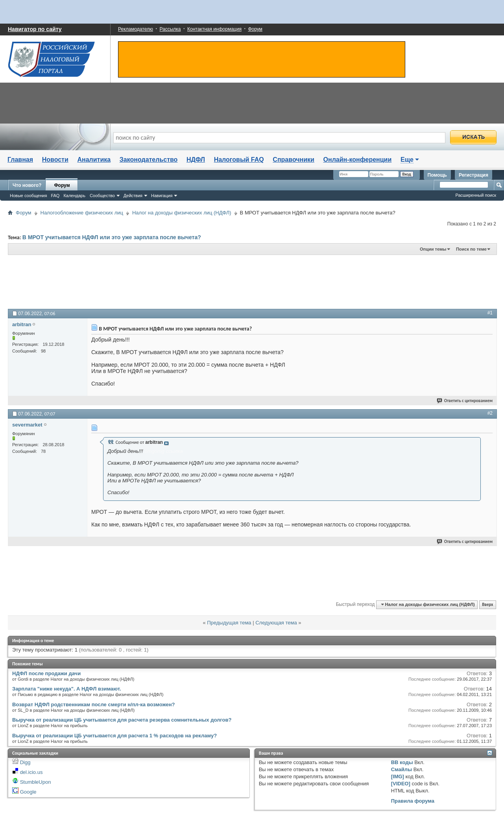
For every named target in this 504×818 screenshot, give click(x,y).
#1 (490, 313)
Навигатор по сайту (35, 29)
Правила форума (413, 801)
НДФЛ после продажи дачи (46, 673)
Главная (20, 160)
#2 (490, 413)
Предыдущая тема (229, 623)
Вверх (487, 605)
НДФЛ (196, 160)
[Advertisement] (201, 281)
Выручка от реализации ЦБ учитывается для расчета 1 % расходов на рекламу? (114, 736)
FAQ (55, 196)
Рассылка (170, 29)
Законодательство (149, 160)
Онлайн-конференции (358, 160)
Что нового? (27, 185)
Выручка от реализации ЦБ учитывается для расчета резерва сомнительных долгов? (122, 720)
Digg (25, 762)
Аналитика (94, 160)
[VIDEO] (401, 784)
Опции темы (433, 249)
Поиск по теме (471, 249)
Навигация (162, 196)
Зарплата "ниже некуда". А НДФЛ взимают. (67, 689)
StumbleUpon (36, 782)
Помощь (437, 175)
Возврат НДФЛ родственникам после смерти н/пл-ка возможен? (94, 704)
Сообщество (102, 196)
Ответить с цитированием (465, 401)
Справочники (294, 160)
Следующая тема (276, 623)
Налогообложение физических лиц (82, 213)
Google (28, 792)
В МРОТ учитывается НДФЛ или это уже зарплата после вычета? (112, 237)
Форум (255, 29)
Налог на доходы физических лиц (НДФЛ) (182, 213)
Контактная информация (214, 29)
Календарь (74, 196)
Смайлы (402, 769)
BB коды (402, 762)
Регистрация (474, 175)
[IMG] (398, 776)
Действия (133, 196)
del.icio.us (31, 772)
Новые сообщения (28, 196)
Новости (55, 160)
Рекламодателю (136, 29)
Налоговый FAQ (239, 160)
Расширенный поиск (476, 195)
